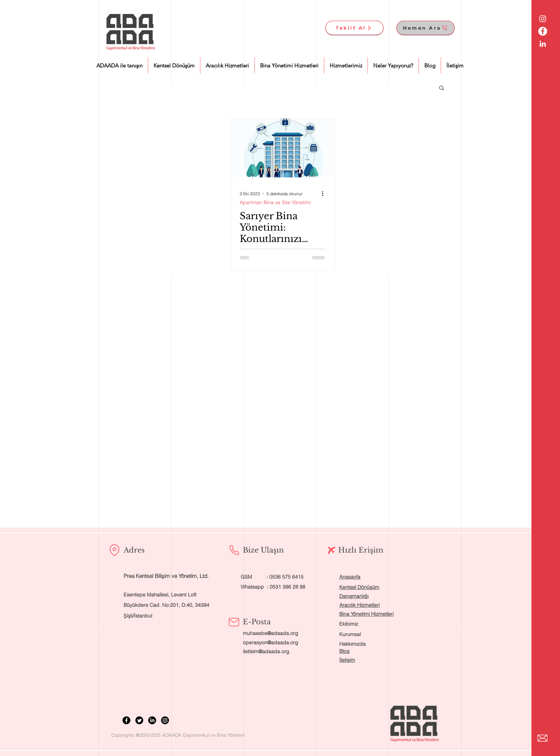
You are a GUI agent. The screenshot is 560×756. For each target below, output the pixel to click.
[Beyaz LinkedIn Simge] (543, 44)
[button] (442, 88)
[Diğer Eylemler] (325, 193)
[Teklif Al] (354, 28)
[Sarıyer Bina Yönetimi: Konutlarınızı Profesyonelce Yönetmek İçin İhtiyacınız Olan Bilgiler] (283, 148)
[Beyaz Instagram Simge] (543, 19)
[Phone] (234, 550)
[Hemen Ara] (426, 28)
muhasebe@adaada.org (271, 633)
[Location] (114, 550)
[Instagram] (165, 720)
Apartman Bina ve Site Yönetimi (275, 203)
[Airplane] (332, 550)
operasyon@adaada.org (271, 642)
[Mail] (234, 622)
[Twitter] (139, 720)
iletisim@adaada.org (266, 651)
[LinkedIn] (152, 720)
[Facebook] (126, 720)
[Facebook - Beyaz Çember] (543, 31)
